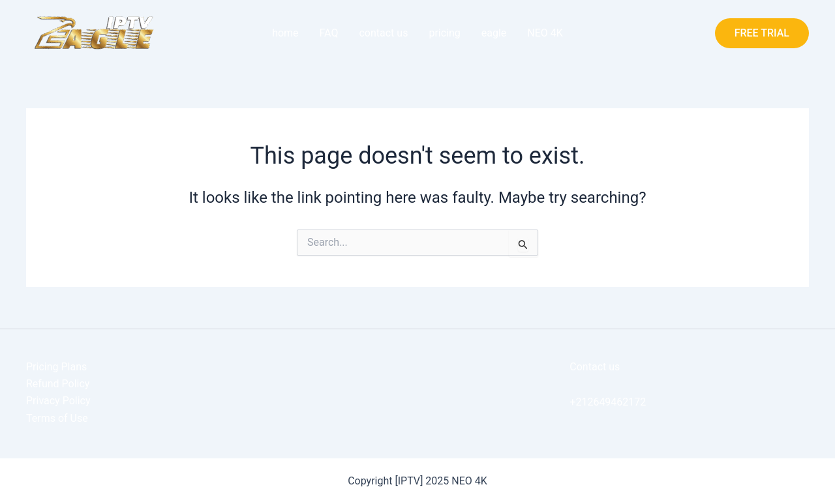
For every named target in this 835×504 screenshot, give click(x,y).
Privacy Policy (58, 401)
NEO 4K (545, 33)
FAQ (329, 33)
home (285, 33)
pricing (444, 33)
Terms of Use (57, 418)
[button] (762, 33)
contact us (383, 33)
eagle (494, 33)
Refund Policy (58, 384)
